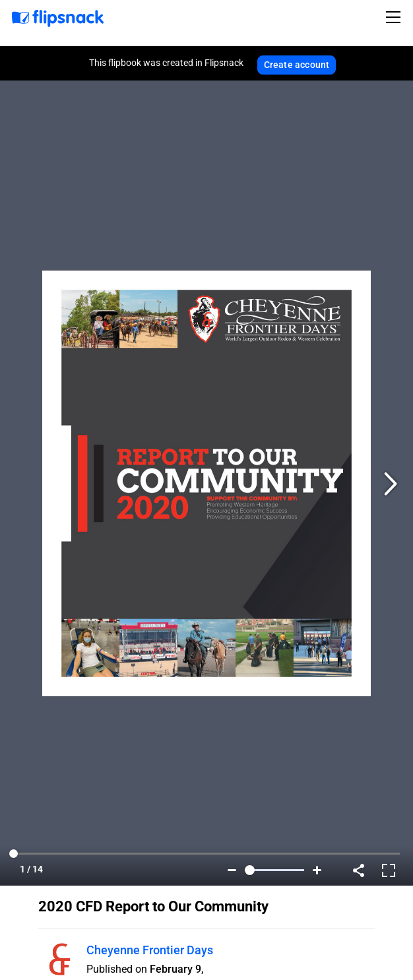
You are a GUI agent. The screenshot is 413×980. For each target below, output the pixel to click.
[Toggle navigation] (395, 17)
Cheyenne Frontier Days (150, 950)
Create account (297, 65)
